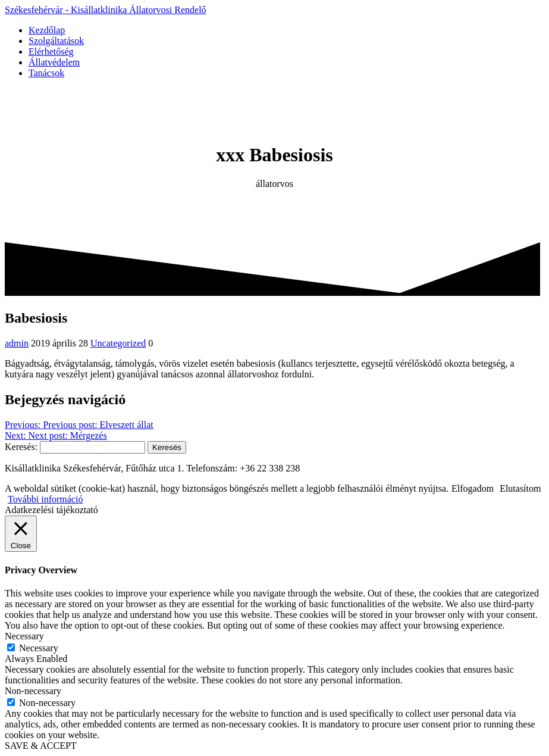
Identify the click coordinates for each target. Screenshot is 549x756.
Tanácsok (46, 73)
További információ (45, 499)
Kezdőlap (47, 30)
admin (17, 343)
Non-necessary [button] (33, 691)
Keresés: (21, 447)
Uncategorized (118, 343)
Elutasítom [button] (520, 488)
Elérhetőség (51, 51)
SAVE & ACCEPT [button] (41, 746)
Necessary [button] (24, 636)
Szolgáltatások (56, 41)
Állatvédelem (54, 62)
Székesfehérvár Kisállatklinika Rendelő (106, 10)
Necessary (39, 648)
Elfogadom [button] (473, 488)
